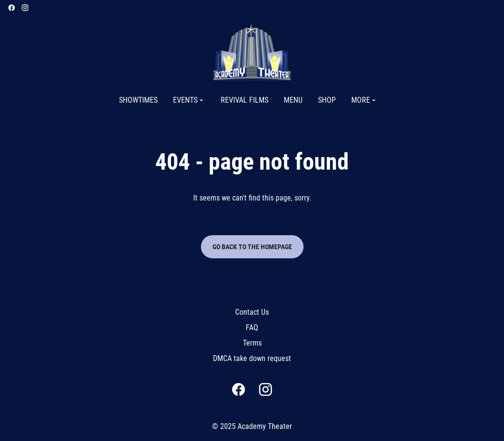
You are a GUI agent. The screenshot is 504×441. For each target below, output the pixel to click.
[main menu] (248, 100)
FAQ (252, 327)
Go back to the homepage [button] (252, 247)
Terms (252, 343)
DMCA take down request (252, 358)
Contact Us (252, 312)
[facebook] (12, 8)
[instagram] (25, 8)
